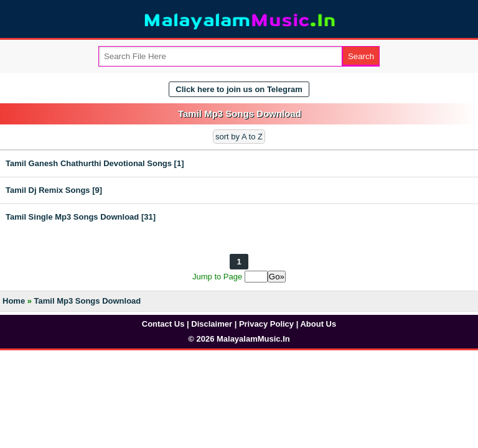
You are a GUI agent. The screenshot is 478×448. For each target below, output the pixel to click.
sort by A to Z (239, 137)
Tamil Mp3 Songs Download (88, 301)
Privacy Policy (266, 324)
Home (14, 301)
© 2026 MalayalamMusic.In (239, 339)
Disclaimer (212, 324)
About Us (318, 324)
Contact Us (163, 324)
